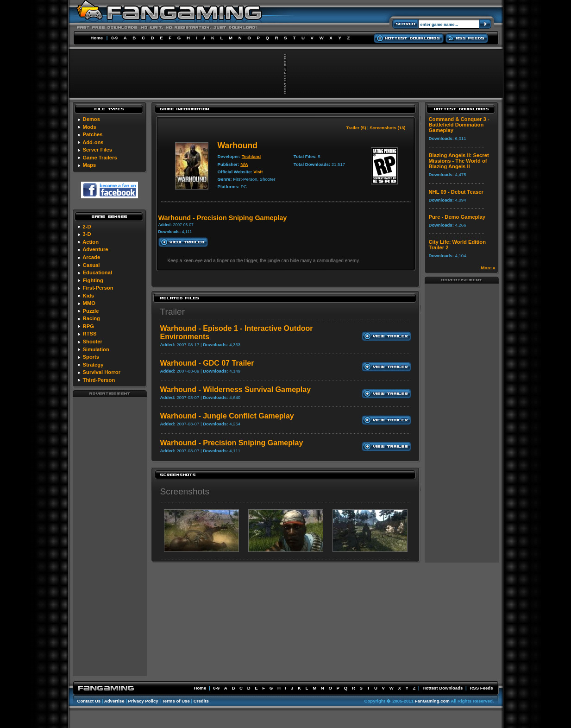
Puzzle (91, 311)
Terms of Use (176, 701)
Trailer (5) (356, 128)
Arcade (91, 257)
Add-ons (93, 142)
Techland (251, 156)
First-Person (98, 288)
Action (91, 242)
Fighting (93, 280)
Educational (97, 272)
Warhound (238, 146)
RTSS (90, 334)
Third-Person (99, 380)
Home (97, 38)
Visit (258, 172)
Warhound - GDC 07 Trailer (207, 363)
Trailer (173, 312)
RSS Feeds (481, 688)
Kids (88, 296)
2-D (87, 227)
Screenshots (185, 491)
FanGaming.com (432, 701)
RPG (88, 326)
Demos (91, 119)
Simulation (96, 349)
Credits (201, 701)
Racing (91, 318)
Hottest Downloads (442, 688)
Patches (93, 134)
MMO (89, 303)
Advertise (114, 701)
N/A (244, 164)
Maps (90, 165)
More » (488, 268)
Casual (91, 265)
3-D (87, 234)
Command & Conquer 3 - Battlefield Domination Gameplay (459, 125)
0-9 (114, 38)
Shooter (93, 342)
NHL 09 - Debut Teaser (456, 192)
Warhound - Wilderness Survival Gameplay (236, 389)
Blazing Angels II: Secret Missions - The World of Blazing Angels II (459, 161)
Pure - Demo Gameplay (457, 217)
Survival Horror (102, 372)
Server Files (97, 150)
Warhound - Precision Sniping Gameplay (232, 443)
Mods (90, 127)
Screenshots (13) (387, 128)
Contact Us (89, 701)
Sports (91, 357)
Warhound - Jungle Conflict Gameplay (227, 416)
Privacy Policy (143, 701)
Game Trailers (100, 158)
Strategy (93, 365)
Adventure (95, 249)
